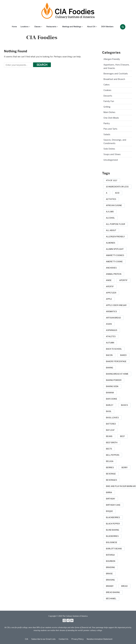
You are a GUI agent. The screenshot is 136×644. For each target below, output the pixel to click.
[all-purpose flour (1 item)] (115, 224)
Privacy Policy (77, 639)
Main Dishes (109, 112)
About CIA (91, 27)
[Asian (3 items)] (109, 324)
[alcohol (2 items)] (110, 218)
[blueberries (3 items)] (112, 536)
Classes (37, 27)
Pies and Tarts (110, 129)
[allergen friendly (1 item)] (115, 237)
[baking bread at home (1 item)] (117, 374)
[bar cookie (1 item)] (112, 399)
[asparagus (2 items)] (112, 330)
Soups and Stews (112, 154)
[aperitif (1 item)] (123, 280)
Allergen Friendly (112, 59)
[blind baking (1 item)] (112, 530)
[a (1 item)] (107, 193)
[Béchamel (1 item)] (111, 599)
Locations (24, 27)
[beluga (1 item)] (110, 461)
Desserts (108, 96)
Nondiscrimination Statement (100, 639)
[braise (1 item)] (109, 574)
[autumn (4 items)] (110, 343)
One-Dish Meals (111, 118)
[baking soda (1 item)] (112, 386)
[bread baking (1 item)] (113, 592)
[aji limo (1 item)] (110, 212)
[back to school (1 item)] (114, 349)
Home (14, 27)
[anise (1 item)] (109, 280)
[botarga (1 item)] (110, 555)
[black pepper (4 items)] (113, 524)
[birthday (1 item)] (111, 499)
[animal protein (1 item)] (114, 274)
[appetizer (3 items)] (111, 293)
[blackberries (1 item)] (113, 517)
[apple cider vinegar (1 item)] (116, 305)
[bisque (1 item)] (109, 511)
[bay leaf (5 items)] (110, 430)
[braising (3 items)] (110, 580)
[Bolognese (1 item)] (112, 542)
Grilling (107, 107)
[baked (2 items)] (123, 355)
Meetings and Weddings (72, 27)
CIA (27, 639)
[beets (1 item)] (109, 449)
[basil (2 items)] (109, 411)
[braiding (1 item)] (110, 567)
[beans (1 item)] (109, 436)
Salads (107, 134)
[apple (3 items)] (109, 299)
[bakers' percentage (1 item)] (116, 361)
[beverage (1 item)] (111, 474)
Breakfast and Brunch (114, 79)
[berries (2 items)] (110, 468)
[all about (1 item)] (111, 230)
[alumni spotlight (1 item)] (115, 249)
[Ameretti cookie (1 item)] (114, 262)
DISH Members (107, 27)
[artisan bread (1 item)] (113, 318)
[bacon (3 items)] (109, 355)
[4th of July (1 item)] (112, 180)
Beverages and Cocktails (116, 74)
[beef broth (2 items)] (112, 443)
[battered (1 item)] (111, 424)
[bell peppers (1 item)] (113, 455)
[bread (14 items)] (124, 586)
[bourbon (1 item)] (111, 561)
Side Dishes (109, 149)
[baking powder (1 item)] (114, 380)
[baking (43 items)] (110, 368)
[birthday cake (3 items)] (113, 505)
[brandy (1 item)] (110, 586)
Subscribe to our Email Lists (43, 639)
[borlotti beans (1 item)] (114, 549)
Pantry (107, 123)
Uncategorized (111, 160)
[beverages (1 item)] (111, 480)
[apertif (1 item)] (110, 287)
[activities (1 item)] (111, 199)
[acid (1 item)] (117, 193)
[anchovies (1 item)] (111, 268)
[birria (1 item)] (109, 492)
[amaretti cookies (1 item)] (115, 255)
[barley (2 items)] (110, 405)
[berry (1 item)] (125, 468)
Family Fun (109, 101)
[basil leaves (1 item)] (112, 418)
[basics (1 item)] (124, 405)
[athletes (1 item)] (111, 336)
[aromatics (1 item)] (111, 312)
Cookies (107, 90)
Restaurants (51, 27)
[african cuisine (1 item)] (114, 205)
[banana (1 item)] (110, 393)
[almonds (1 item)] (111, 243)
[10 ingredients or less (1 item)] (117, 187)
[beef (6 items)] (122, 436)
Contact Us (63, 639)
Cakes (107, 85)
